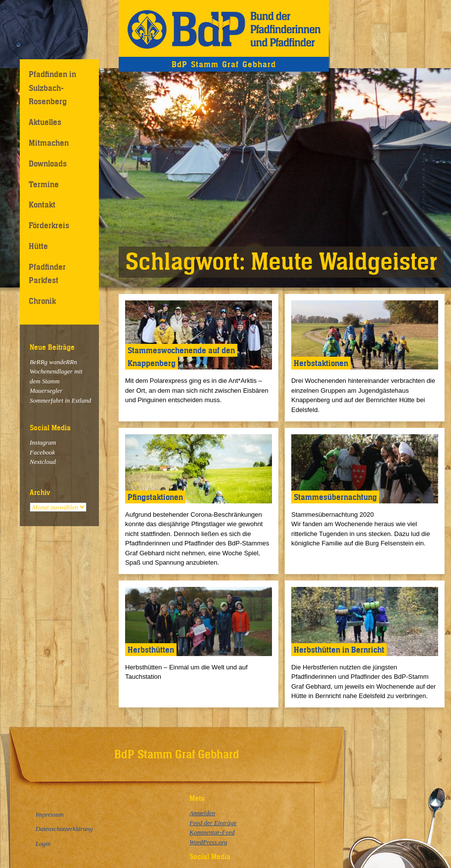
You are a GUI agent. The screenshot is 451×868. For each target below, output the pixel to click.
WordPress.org (208, 842)
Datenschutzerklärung (64, 829)
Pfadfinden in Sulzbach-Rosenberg (52, 88)
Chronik (42, 301)
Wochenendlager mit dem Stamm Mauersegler (56, 381)
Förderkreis (49, 225)
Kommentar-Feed (212, 832)
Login (43, 844)
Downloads (48, 164)
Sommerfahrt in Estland (60, 400)
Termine (44, 184)
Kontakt (42, 205)
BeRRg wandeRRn (53, 362)
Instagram (43, 442)
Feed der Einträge (213, 823)
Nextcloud (43, 462)
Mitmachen (49, 143)
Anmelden (202, 813)
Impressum (50, 814)
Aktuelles (45, 122)
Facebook (42, 452)
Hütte (38, 246)
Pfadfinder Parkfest (47, 273)
